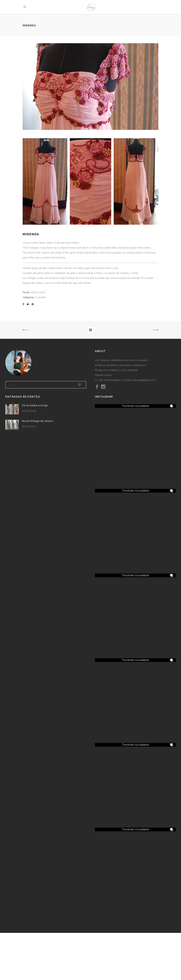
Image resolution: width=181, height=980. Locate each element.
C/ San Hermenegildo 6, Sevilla (113, 380)
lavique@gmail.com (144, 380)
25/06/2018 (29, 411)
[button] (135, 406)
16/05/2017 (29, 426)
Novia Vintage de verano (37, 421)
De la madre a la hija (35, 405)
